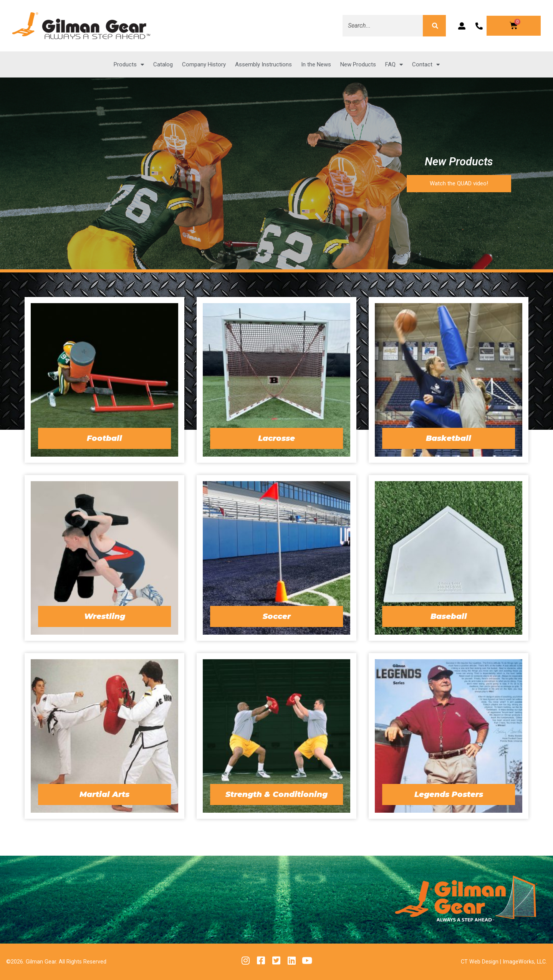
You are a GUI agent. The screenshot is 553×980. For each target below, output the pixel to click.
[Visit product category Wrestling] (104, 558)
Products (129, 65)
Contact (426, 65)
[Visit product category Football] (104, 380)
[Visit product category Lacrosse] (276, 380)
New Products (358, 64)
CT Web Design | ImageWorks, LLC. (504, 962)
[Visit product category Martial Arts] (104, 736)
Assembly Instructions (263, 64)
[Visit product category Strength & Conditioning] (276, 736)
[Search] (434, 26)
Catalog (163, 64)
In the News (316, 64)
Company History (204, 64)
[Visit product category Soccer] (276, 558)
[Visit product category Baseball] (449, 558)
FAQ (394, 65)
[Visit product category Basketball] (449, 380)
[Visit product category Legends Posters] (449, 736)
